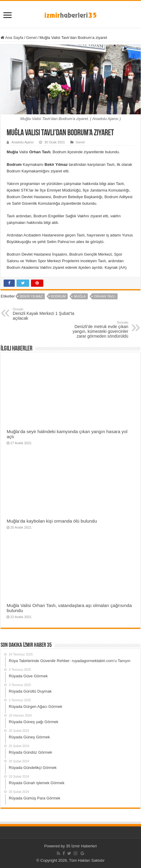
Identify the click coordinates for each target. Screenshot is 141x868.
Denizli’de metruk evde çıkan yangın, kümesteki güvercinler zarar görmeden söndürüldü (98, 330)
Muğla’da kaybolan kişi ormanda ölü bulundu (52, 521)
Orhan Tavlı (105, 296)
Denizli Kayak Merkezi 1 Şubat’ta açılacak (43, 314)
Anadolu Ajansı (23, 142)
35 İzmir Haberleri (81, 846)
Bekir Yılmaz (31, 296)
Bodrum (58, 296)
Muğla (80, 296)
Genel (31, 38)
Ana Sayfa (12, 38)
